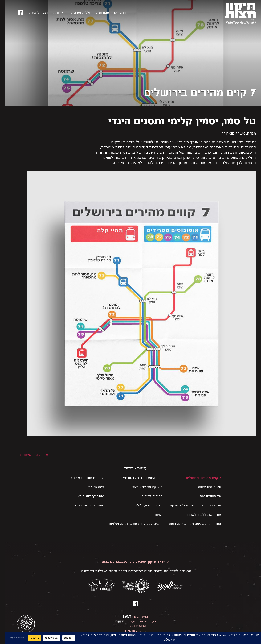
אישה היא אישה (204, 487)
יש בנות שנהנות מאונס (83, 478)
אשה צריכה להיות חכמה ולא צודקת (190, 506)
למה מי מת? (90, 487)
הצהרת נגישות (131, 626)
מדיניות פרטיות (131, 631)
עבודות (99, 13)
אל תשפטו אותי (205, 497)
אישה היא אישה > (29, 455)
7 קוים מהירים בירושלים (198, 478)
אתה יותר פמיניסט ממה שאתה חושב (190, 524)
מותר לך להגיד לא (86, 497)
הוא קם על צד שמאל (142, 487)
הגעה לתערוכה (32, 13)
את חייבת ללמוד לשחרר (198, 515)
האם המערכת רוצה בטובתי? (137, 478)
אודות (54, 13)
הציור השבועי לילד (144, 506)
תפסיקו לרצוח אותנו (84, 506)
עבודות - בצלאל (130, 469)
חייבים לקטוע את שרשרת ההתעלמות (130, 524)
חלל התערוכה (76, 13)
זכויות (153, 515)
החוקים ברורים (147, 497)
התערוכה (114, 13)
